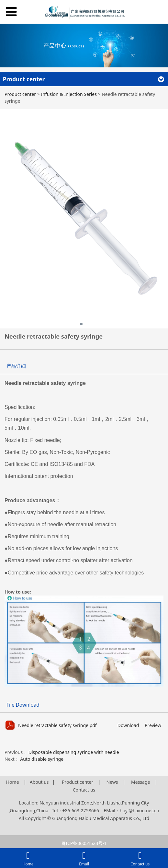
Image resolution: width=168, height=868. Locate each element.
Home (13, 782)
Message (140, 782)
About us (39, 782)
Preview (153, 725)
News (113, 782)
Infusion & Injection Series (69, 94)
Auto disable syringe (42, 759)
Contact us (84, 790)
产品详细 (16, 366)
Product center (20, 94)
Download (128, 725)
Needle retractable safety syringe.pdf (57, 725)
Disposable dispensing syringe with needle (74, 752)
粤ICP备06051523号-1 (84, 843)
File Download (23, 705)
